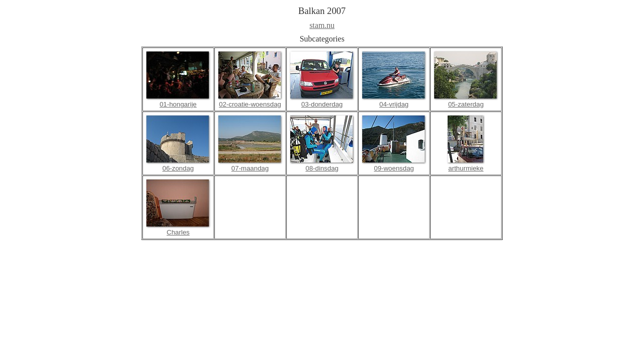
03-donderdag (322, 104)
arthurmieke (466, 168)
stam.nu (322, 25)
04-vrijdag (394, 104)
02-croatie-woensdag (250, 104)
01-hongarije (178, 104)
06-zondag (178, 168)
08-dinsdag (322, 168)
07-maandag (250, 168)
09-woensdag (394, 168)
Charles (178, 232)
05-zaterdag (466, 104)
